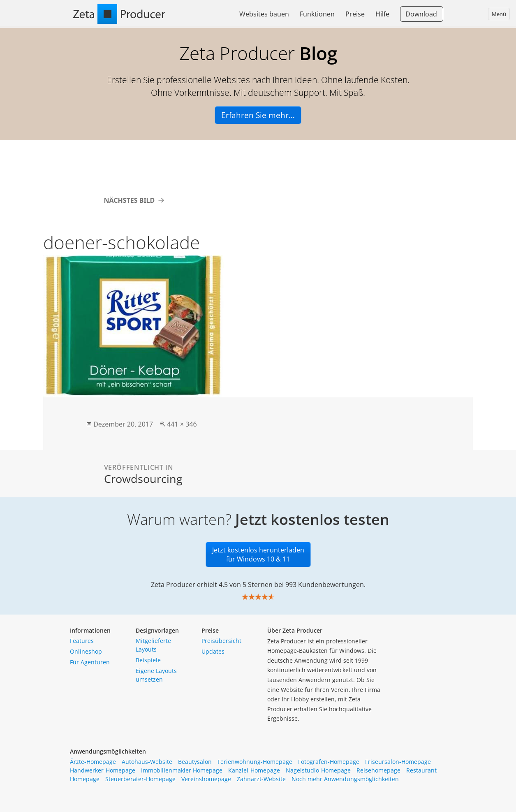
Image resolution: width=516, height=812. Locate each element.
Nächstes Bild (130, 200)
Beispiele (148, 660)
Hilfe (382, 14)
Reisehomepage (378, 770)
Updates (213, 651)
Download (421, 14)
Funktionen (317, 14)
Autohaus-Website (147, 762)
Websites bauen (264, 14)
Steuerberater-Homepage (140, 779)
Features (82, 641)
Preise (355, 14)
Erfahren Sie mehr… (258, 115)
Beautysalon (195, 762)
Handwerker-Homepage (103, 770)
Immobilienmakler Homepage (182, 770)
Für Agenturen (90, 662)
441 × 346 (182, 424)
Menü (499, 14)
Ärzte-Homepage (93, 762)
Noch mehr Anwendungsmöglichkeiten (345, 779)
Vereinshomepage (206, 779)
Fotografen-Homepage (329, 762)
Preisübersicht (221, 641)
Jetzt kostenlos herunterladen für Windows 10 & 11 (258, 554)
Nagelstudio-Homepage (318, 770)
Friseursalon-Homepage (398, 762)
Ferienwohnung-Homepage (255, 762)
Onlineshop (86, 651)
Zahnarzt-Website (261, 779)
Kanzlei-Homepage (254, 770)
